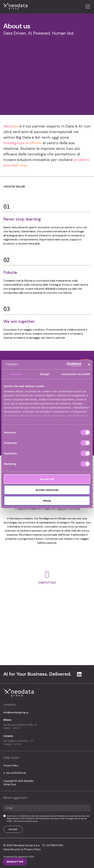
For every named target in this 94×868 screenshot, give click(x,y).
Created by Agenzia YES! (19, 857)
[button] (88, 7)
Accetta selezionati (47, 490)
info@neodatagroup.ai (22, 619)
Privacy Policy (11, 765)
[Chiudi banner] (89, 365)
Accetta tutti (47, 479)
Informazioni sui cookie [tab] (76, 374)
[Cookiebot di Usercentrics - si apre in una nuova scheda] (67, 365)
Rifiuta (47, 501)
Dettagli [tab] (44, 374)
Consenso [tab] (16, 374)
